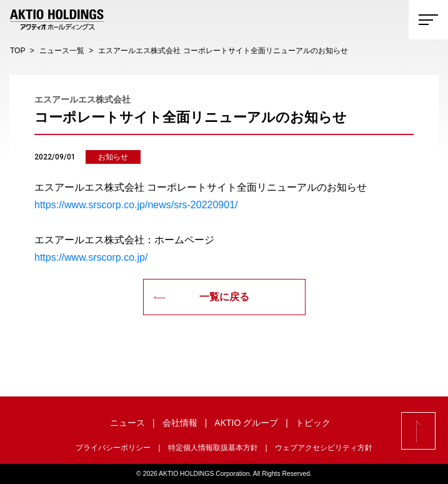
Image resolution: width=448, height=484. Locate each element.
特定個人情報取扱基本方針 (213, 448)
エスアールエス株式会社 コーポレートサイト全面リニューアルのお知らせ (223, 51)
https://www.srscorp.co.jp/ (91, 257)
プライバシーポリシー (113, 448)
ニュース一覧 (62, 51)
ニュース (127, 423)
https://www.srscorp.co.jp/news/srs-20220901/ (136, 205)
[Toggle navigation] (428, 20)
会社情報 (180, 423)
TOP (17, 51)
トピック (313, 423)
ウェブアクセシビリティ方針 (324, 448)
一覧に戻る (201, 297)
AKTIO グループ (246, 423)
